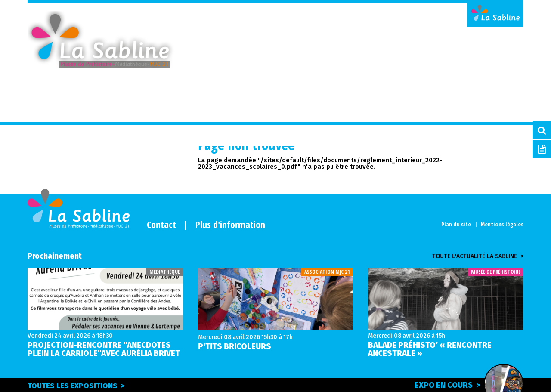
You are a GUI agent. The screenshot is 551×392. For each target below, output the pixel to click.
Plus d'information (230, 224)
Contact (161, 224)
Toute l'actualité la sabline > (478, 256)
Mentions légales (502, 225)
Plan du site (456, 225)
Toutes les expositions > (76, 386)
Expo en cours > (466, 384)
